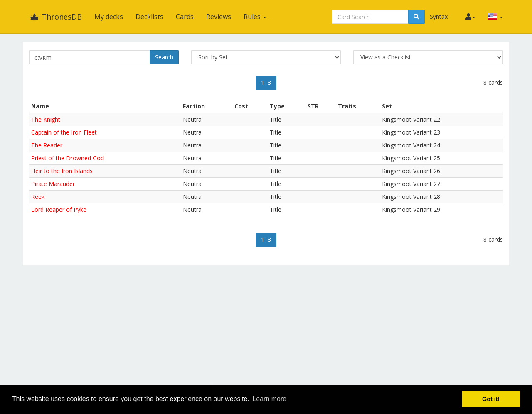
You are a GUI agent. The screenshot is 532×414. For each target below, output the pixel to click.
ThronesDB (55, 17)
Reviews (219, 17)
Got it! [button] (491, 399)
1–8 (266, 82)
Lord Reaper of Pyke (59, 209)
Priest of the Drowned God (68, 158)
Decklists (149, 17)
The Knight (46, 119)
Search (164, 57)
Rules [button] (255, 17)
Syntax (439, 16)
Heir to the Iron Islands (62, 171)
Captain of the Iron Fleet (64, 132)
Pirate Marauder (53, 184)
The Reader (47, 145)
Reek (38, 197)
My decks (109, 17)
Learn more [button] (269, 399)
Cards (185, 17)
